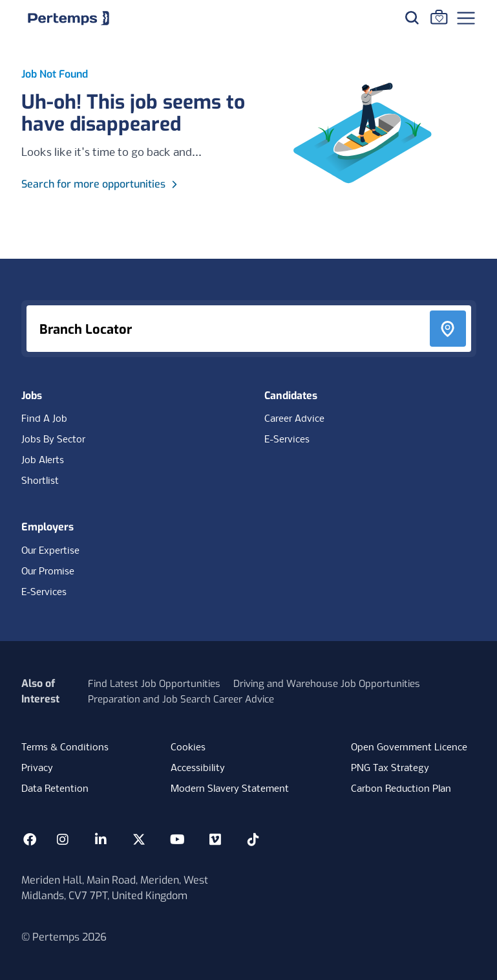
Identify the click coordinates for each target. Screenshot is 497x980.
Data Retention (55, 789)
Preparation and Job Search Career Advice (181, 699)
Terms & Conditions (65, 748)
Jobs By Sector (53, 440)
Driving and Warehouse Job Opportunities (327, 684)
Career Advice (294, 419)
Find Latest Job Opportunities (154, 684)
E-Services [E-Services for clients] (44, 593)
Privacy (37, 768)
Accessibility (198, 768)
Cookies (188, 748)
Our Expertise (50, 551)
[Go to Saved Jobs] (439, 17)
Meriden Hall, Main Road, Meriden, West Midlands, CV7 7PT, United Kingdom (115, 888)
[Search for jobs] (412, 17)
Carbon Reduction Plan (401, 789)
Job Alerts (43, 461)
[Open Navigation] (466, 18)
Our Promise (48, 572)
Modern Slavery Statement (230, 789)
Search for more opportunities (101, 184)
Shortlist (40, 481)
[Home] (69, 18)
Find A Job (44, 419)
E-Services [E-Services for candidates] (287, 440)
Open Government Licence (409, 748)
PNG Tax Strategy (390, 768)
